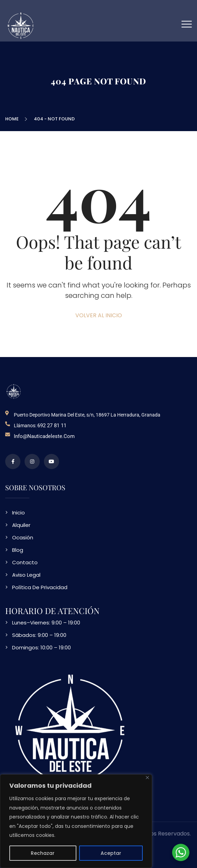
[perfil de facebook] (13, 462)
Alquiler (21, 525)
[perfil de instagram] (32, 462)
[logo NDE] (14, 391)
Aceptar (111, 853)
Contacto (25, 562)
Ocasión (23, 537)
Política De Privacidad (40, 587)
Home (13, 119)
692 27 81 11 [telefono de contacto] (52, 426)
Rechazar (43, 853)
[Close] (147, 778)
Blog (18, 550)
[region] (76, 821)
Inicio (18, 513)
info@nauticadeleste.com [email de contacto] (44, 436)
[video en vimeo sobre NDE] (51, 462)
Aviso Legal (26, 575)
